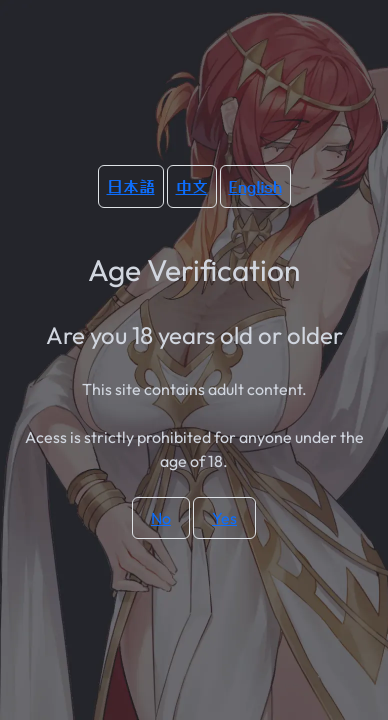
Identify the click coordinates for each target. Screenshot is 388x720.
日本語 (131, 186)
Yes (224, 518)
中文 (192, 186)
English (255, 186)
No (161, 518)
